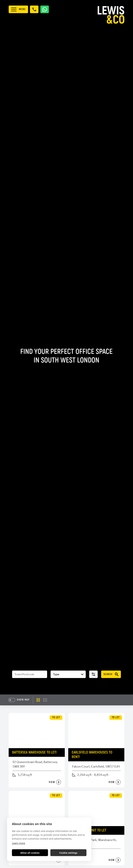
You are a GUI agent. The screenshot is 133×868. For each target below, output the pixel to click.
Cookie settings (68, 853)
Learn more (19, 843)
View (55, 782)
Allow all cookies (30, 853)
